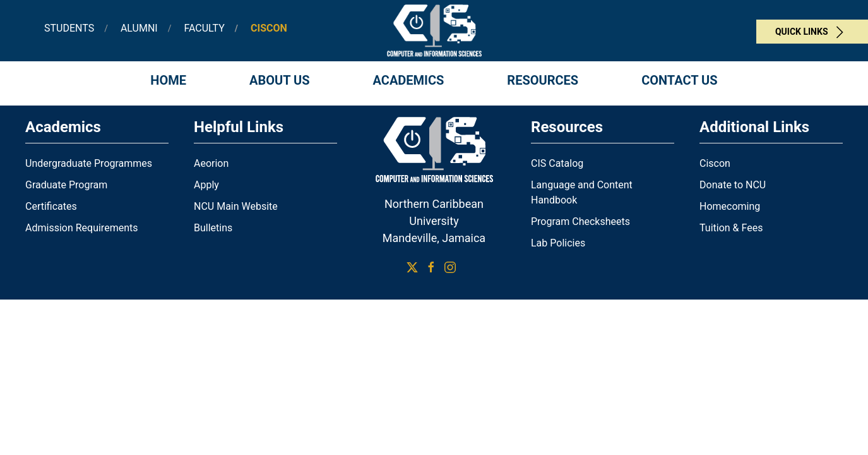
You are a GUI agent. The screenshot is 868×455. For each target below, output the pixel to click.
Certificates (51, 206)
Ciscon (715, 163)
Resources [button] (543, 80)
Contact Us (679, 80)
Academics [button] (409, 80)
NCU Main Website (236, 206)
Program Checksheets (580, 221)
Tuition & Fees (731, 228)
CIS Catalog (557, 163)
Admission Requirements (81, 228)
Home (168, 80)
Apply (206, 185)
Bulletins (213, 228)
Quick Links (812, 32)
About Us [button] (280, 80)
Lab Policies (558, 243)
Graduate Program (66, 185)
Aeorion (211, 163)
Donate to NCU (733, 185)
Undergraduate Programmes (89, 163)
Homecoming (730, 206)
